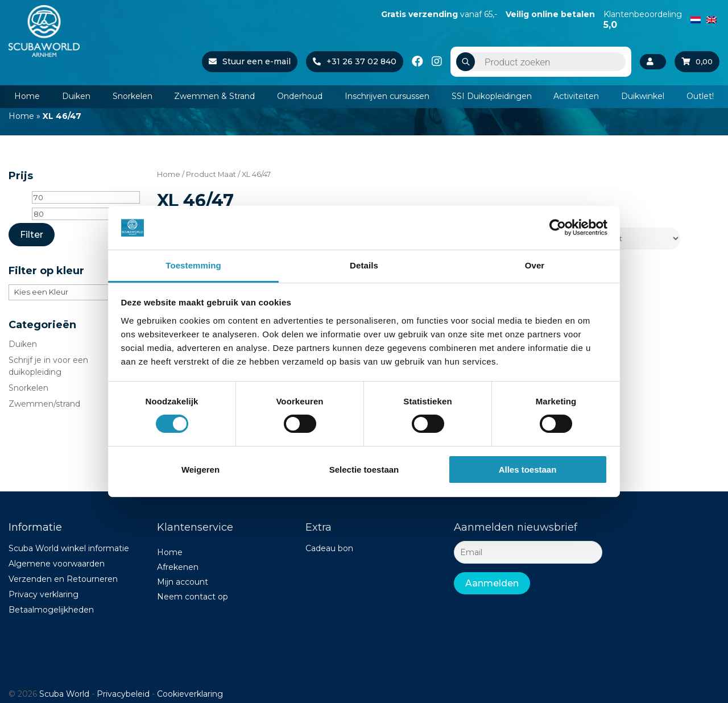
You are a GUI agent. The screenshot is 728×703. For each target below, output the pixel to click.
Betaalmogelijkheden (51, 610)
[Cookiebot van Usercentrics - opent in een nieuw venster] (558, 228)
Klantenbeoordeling (643, 19)
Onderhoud (300, 96)
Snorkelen (133, 96)
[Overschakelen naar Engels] (712, 19)
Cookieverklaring (190, 694)
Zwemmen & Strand (214, 96)
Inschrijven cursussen (387, 96)
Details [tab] (364, 265)
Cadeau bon (329, 548)
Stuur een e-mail (247, 61)
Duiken (76, 96)
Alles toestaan (528, 470)
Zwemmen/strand (44, 404)
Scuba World (64, 694)
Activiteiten (576, 96)
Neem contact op (193, 597)
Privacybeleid (123, 694)
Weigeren (200, 470)
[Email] (528, 552)
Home (27, 96)
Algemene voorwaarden (57, 564)
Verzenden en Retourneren (63, 579)
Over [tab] (535, 265)
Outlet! (700, 96)
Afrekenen (178, 567)
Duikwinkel (643, 96)
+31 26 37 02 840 (352, 61)
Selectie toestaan (364, 470)
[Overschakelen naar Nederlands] (696, 19)
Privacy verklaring (44, 594)
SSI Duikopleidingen (492, 96)
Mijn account (183, 582)
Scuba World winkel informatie (69, 548)
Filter (32, 235)
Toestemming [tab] (193, 265)
